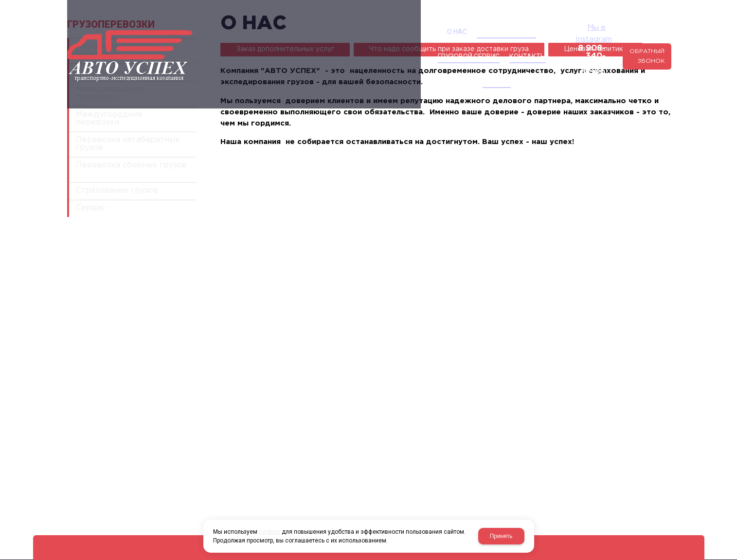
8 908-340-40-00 (530, 41)
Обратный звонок (629, 39)
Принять (501, 536)
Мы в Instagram (538, 32)
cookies (270, 532)
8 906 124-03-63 (532, 49)
